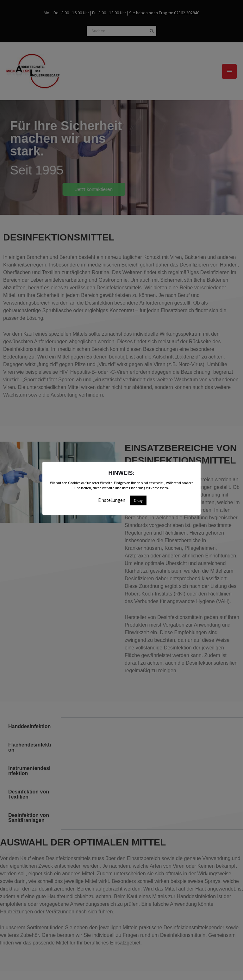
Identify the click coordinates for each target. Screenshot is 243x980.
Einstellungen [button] (112, 500)
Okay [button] (138, 500)
